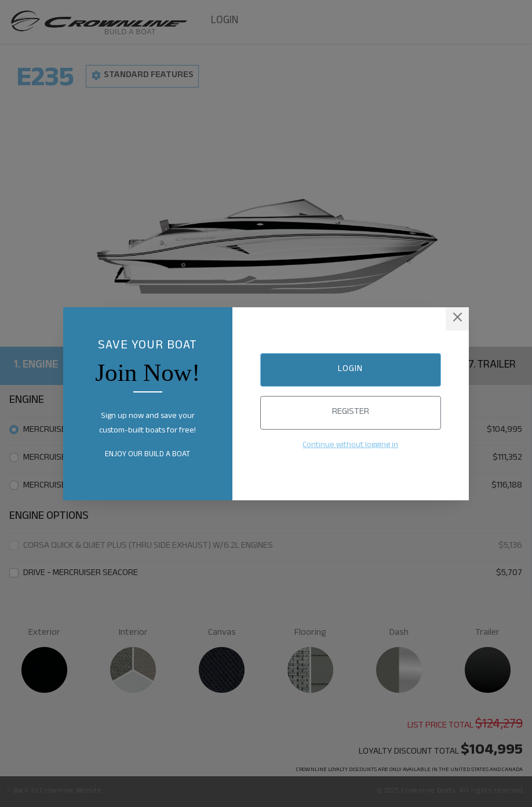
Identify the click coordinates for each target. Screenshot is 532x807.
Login (350, 370)
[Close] (457, 319)
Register (351, 412)
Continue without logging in (350, 446)
